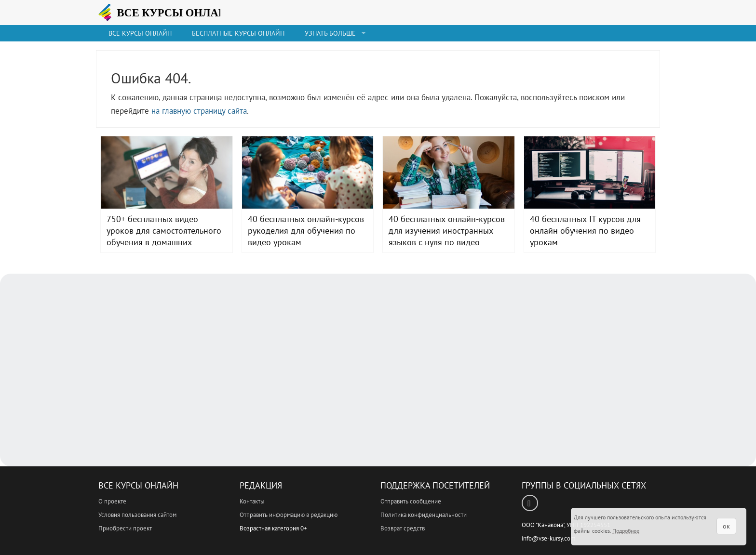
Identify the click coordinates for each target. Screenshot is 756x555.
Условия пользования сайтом (137, 515)
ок (726, 526)
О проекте (112, 501)
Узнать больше (330, 33)
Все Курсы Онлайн (138, 485)
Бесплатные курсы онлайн (238, 33)
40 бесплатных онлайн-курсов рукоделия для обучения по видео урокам (308, 172)
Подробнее (626, 531)
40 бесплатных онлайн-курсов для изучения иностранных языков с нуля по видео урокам (449, 172)
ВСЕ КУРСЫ (173, 13)
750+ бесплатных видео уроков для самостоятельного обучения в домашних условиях (167, 172)
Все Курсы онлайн (140, 33)
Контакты (252, 501)
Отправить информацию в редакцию (289, 515)
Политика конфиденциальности (424, 515)
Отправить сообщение (411, 501)
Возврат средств (403, 528)
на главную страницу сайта (199, 111)
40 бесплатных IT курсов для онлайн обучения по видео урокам (590, 172)
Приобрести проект (125, 528)
